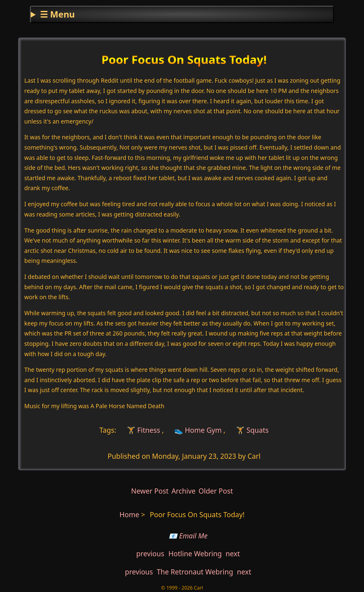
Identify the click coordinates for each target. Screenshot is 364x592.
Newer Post (150, 491)
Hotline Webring (195, 554)
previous (150, 554)
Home (130, 514)
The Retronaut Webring (195, 572)
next (233, 554)
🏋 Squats (252, 430)
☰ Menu (57, 14)
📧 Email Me (188, 536)
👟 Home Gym (198, 430)
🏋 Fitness (143, 430)
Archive (184, 491)
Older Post (216, 491)
